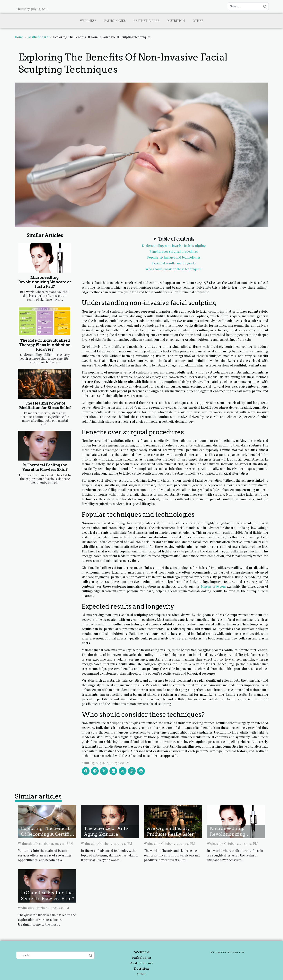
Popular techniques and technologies (174, 257)
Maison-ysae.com (213, 586)
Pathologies (115, 21)
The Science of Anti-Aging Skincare (106, 831)
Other (198, 21)
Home (19, 37)
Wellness (88, 21)
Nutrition (176, 21)
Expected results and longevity (174, 263)
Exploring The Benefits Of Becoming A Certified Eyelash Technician (48, 834)
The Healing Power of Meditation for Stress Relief (45, 406)
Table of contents (176, 239)
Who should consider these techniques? (174, 269)
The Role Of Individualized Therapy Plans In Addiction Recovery (45, 345)
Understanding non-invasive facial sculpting (174, 246)
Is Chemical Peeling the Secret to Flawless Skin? (45, 467)
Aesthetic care (146, 21)
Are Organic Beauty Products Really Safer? (172, 831)
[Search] (248, 6)
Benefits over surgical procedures (174, 251)
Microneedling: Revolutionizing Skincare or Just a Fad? (45, 282)
